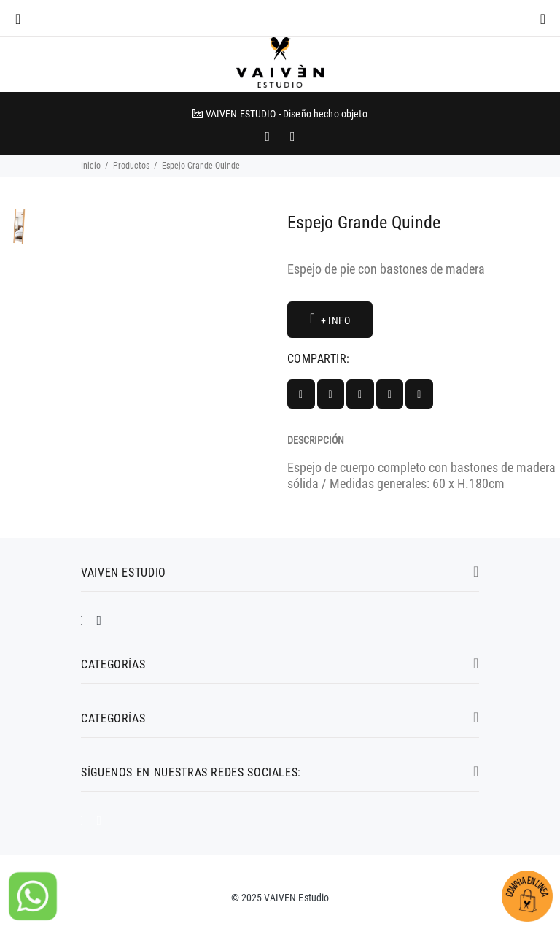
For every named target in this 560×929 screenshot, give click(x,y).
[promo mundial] (291, 136)
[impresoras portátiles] (269, 136)
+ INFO (330, 319)
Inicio (91, 166)
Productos (131, 166)
